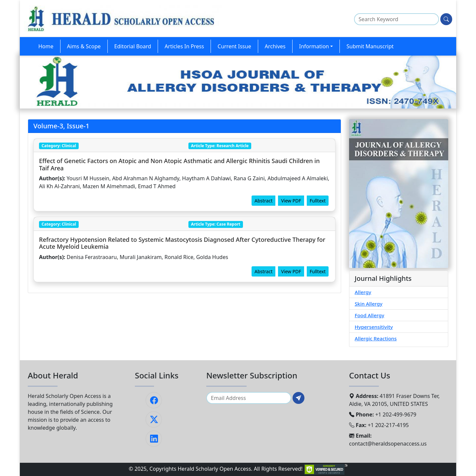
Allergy (363, 292)
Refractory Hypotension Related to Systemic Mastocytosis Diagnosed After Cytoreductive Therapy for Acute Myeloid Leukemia (182, 243)
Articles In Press (184, 46)
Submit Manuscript (370, 46)
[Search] (446, 19)
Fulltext (318, 201)
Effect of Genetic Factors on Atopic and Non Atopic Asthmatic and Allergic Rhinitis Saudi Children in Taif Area (179, 164)
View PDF (291, 201)
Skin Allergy (369, 304)
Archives (275, 46)
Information (314, 46)
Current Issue (234, 46)
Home (46, 46)
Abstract (263, 201)
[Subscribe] (298, 398)
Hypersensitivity (374, 327)
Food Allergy (369, 315)
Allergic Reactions (376, 338)
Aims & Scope (84, 46)
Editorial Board (133, 46)
